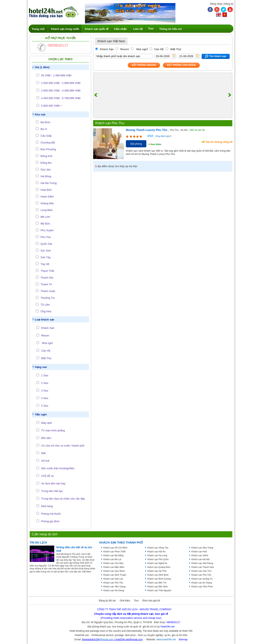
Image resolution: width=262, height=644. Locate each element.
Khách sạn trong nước (65, 29)
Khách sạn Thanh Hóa (203, 567)
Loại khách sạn (45, 320)
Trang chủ (38, 29)
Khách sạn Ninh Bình (158, 575)
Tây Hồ (45, 264)
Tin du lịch (38, 542)
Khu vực (40, 114)
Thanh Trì (46, 284)
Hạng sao (41, 367)
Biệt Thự (46, 358)
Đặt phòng (136, 144)
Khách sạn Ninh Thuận (115, 575)
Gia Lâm (46, 170)
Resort (45, 336)
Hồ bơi (45, 461)
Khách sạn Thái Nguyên (159, 590)
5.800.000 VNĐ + (52, 106)
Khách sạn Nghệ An (157, 563)
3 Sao (45, 391)
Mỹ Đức (45, 224)
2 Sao (45, 383)
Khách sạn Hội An (156, 552)
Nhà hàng (47, 506)
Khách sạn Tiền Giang (114, 586)
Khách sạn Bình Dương (159, 579)
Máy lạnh (47, 423)
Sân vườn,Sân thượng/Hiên (58, 468)
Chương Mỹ (48, 143)
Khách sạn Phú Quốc (158, 559)
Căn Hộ (46, 351)
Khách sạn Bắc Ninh (158, 586)
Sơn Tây (46, 257)
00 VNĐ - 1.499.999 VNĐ (56, 75)
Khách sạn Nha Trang (202, 548)
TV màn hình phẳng (53, 430)
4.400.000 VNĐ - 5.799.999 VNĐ (61, 98)
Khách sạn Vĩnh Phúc (202, 586)
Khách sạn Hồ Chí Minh (115, 548)
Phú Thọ (46, 237)
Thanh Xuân (48, 291)
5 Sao (45, 406)
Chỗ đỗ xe (47, 476)
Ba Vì (44, 129)
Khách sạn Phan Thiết (114, 552)
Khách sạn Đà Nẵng (113, 555)
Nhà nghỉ (47, 343)
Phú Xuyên (47, 230)
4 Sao (45, 398)
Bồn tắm (46, 438)
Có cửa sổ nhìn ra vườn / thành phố (63, 446)
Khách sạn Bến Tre (157, 583)
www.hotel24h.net (166, 639)
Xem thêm (156, 144)
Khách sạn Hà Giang (114, 590)
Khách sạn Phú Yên (201, 575)
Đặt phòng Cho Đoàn (181, 65)
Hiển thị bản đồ (197, 130)
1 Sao (45, 375)
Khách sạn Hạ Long (157, 555)
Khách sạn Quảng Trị (202, 579)
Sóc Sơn (46, 251)
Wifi (43, 453)
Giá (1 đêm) (42, 67)
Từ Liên (45, 305)
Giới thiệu (125, 601)
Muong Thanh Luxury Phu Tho (147, 130)
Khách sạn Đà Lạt (112, 559)
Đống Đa (46, 163)
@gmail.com (107, 639)
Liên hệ (138, 29)
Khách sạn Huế (199, 552)
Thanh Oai (47, 278)
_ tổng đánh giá (161, 136)
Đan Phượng (48, 149)
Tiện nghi (41, 414)
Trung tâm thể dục (52, 491)
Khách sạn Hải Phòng (202, 563)
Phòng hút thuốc (51, 514)
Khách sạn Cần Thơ (201, 571)
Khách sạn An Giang (202, 583)
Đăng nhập (216, 4)
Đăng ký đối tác (107, 601)
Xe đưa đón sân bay (53, 483)
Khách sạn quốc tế (97, 29)
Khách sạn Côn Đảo (113, 563)
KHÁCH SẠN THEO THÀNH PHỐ (121, 542)
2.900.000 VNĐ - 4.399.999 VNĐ (61, 91)
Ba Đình (45, 122)
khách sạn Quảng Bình (159, 567)
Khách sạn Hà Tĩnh (157, 571)
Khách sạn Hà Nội (200, 559)
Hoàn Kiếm (47, 197)
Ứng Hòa (46, 311)
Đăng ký (229, 4)
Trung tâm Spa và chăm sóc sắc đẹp (63, 499)
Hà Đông (46, 176)
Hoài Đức (46, 190)
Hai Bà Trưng (49, 183)
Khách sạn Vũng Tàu (158, 548)
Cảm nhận (120, 29)
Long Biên (47, 210)
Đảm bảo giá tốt (151, 601)
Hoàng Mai (47, 203)
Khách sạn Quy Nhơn (114, 571)
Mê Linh (45, 217)
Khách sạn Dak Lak (113, 579)
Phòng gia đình (50, 521)
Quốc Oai (46, 244)
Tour (151, 29)
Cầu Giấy (46, 136)
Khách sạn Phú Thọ (113, 583)
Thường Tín (48, 298)
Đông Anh (46, 156)
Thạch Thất (47, 271)
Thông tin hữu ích (171, 29)
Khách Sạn (48, 328)
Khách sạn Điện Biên (114, 567)
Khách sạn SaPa (200, 555)
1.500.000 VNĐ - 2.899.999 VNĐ (61, 83)
